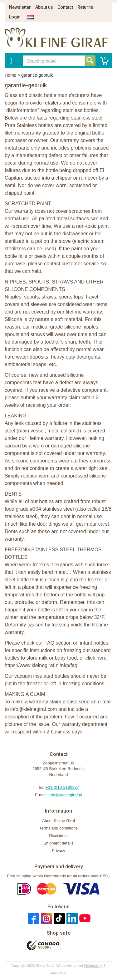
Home (10, 75)
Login (15, 17)
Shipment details (58, 843)
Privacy (58, 851)
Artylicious (58, 973)
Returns (85, 7)
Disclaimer (58, 836)
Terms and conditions (58, 828)
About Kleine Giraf (59, 821)
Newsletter (20, 7)
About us (44, 7)
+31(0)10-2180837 (62, 787)
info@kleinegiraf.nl (65, 795)
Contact (65, 7)
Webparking (93, 966)
